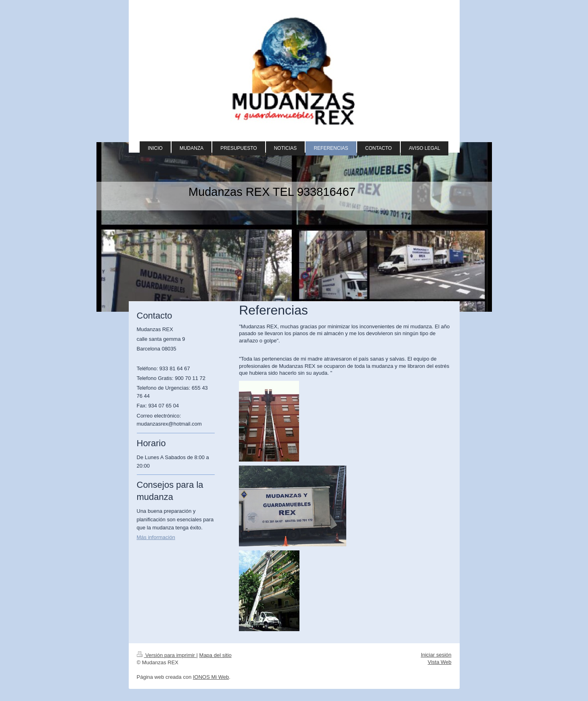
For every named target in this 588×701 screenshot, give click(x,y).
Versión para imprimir (167, 655)
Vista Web (440, 662)
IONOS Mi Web (211, 677)
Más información (156, 537)
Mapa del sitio (216, 655)
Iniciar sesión (436, 655)
